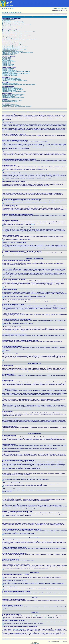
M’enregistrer (11, 8)
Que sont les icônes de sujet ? (8, 65)
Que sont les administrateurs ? (8, 68)
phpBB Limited (36, 616)
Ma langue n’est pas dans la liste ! (9, 35)
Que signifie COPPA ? (7, 21)
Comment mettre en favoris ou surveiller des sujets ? (13, 95)
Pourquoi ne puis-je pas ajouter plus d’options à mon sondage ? (15, 46)
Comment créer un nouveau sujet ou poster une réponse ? (14, 42)
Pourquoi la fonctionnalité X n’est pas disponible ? (12, 105)
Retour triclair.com (5, 14)
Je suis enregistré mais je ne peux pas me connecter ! (13, 23)
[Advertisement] (41, 4)
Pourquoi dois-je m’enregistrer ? (9, 20)
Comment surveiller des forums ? (9, 96)
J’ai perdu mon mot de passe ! (8, 26)
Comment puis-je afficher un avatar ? (10, 37)
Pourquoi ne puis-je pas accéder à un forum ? (11, 48)
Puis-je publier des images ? (8, 60)
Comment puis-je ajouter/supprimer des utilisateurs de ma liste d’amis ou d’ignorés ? (19, 84)
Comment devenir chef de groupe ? (9, 72)
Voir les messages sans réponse (8, 13)
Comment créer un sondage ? (8, 45)
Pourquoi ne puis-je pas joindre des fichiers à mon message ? (14, 49)
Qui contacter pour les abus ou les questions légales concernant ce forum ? (17, 106)
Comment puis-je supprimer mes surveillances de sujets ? (14, 97)
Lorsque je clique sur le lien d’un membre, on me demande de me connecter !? (19, 39)
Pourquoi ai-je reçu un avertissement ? (10, 50)
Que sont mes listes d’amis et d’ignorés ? (10, 83)
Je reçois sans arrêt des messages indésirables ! (12, 80)
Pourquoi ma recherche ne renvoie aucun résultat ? (12, 88)
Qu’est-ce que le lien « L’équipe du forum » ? (11, 76)
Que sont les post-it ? (6, 63)
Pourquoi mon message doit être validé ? (10, 53)
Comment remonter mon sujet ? (9, 54)
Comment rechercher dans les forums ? (10, 87)
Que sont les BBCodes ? (7, 57)
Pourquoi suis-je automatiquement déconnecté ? (12, 27)
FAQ (54, 8)
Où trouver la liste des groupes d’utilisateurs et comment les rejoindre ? (16, 71)
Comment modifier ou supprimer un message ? (12, 43)
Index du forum (13, 14)
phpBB (33, 224)
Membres (65, 8)
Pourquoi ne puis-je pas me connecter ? (10, 24)
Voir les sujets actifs (18, 13)
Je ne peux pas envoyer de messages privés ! (11, 78)
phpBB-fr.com (36, 644)
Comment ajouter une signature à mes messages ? (12, 44)
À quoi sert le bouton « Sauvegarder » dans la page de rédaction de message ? (18, 52)
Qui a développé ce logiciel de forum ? (10, 104)
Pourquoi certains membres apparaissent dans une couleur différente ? (16, 74)
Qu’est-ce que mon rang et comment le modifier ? (12, 38)
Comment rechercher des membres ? (10, 90)
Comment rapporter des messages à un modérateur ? (13, 51)
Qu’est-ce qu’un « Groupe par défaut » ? (10, 75)
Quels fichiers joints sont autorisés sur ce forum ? (12, 100)
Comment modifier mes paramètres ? (10, 31)
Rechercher (59, 8)
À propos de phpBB (48, 617)
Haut (3, 121)
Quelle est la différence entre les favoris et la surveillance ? (14, 94)
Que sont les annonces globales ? (9, 61)
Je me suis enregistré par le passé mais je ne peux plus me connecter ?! (17, 25)
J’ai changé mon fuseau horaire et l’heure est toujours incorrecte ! (15, 34)
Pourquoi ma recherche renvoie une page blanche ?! (13, 89)
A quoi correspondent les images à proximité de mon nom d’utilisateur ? (16, 36)
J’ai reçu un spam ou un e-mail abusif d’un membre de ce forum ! (15, 81)
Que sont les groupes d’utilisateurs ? (9, 70)
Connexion (5, 8)
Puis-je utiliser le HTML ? (7, 58)
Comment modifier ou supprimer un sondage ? (11, 47)
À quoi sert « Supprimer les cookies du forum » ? (12, 28)
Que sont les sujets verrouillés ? (9, 64)
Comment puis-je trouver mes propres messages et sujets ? (14, 91)
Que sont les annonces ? (7, 62)
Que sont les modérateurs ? (8, 69)
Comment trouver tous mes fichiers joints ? (11, 101)
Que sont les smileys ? (7, 59)
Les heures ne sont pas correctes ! (9, 33)
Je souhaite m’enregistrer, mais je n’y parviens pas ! (12, 22)
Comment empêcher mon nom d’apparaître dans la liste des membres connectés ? (19, 32)
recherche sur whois (18, 629)
